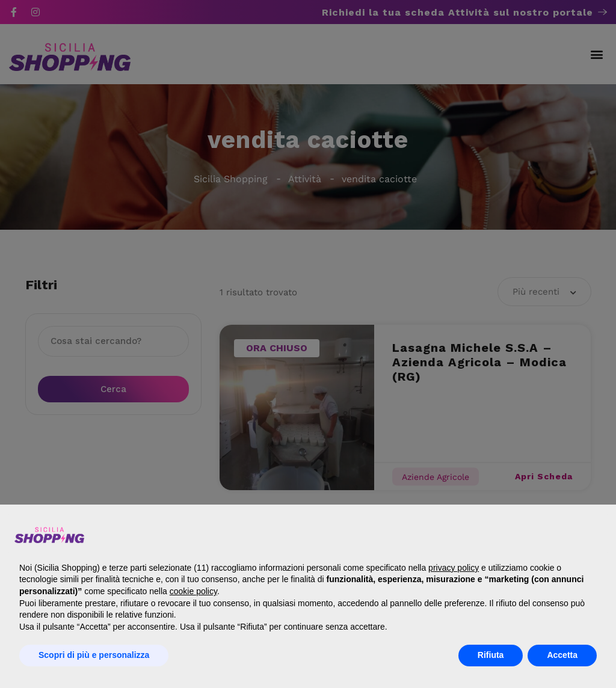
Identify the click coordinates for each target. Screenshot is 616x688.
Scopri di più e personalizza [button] (94, 655)
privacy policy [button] (454, 568)
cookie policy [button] (193, 591)
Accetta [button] (562, 655)
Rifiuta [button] (491, 655)
